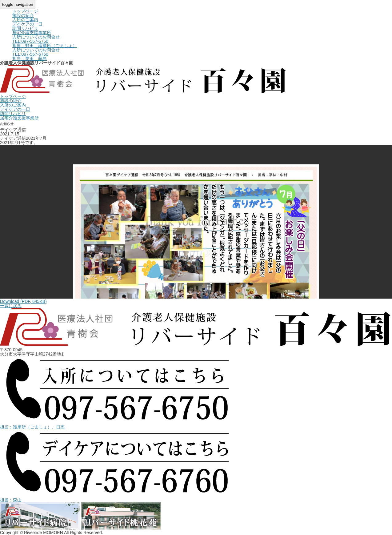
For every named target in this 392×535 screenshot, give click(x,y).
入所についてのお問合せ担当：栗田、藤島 (36, 54)
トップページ (25, 11)
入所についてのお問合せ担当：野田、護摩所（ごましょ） (45, 41)
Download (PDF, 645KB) (23, 301)
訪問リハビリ (25, 28)
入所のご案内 (25, 20)
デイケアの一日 (27, 24)
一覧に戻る (11, 306)
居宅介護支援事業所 (32, 33)
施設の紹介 (23, 15)
